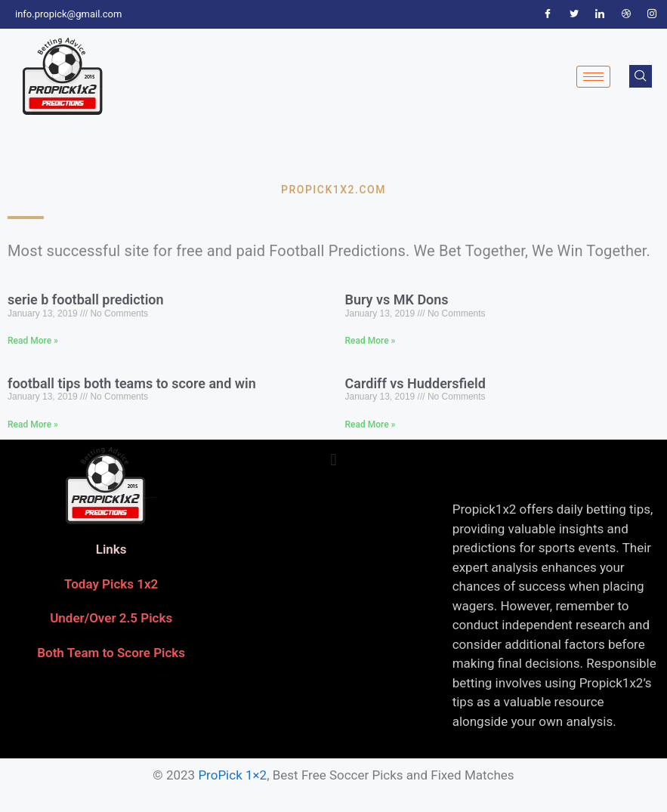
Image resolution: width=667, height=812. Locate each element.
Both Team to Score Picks (111, 653)
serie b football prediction (86, 299)
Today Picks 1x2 (111, 584)
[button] (333, 460)
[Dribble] (626, 14)
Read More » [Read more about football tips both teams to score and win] (33, 425)
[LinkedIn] (600, 14)
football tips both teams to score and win (132, 383)
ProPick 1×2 (232, 775)
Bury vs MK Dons (397, 299)
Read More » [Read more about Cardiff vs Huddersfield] (371, 425)
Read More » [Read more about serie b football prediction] (33, 341)
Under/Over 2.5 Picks (111, 618)
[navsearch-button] (641, 76)
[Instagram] (652, 14)
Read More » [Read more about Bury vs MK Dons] (371, 341)
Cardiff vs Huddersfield (415, 383)
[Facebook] (548, 14)
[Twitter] (574, 14)
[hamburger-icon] (593, 77)
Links (111, 549)
